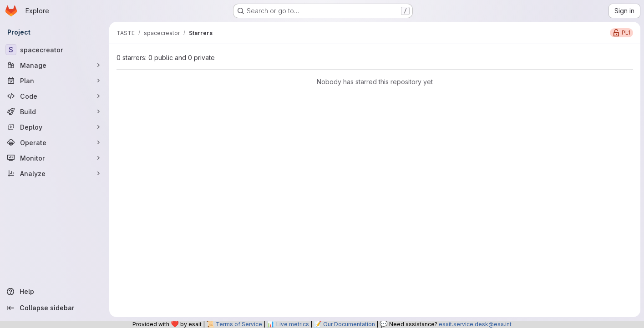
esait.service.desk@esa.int (475, 324)
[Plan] (55, 81)
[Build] (55, 111)
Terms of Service (239, 324)
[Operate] (55, 142)
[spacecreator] (55, 50)
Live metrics (293, 324)
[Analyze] (55, 173)
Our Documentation (349, 324)
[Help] (55, 292)
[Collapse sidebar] (55, 308)
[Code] (55, 96)
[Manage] (55, 65)
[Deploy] (55, 127)
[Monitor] (55, 158)
